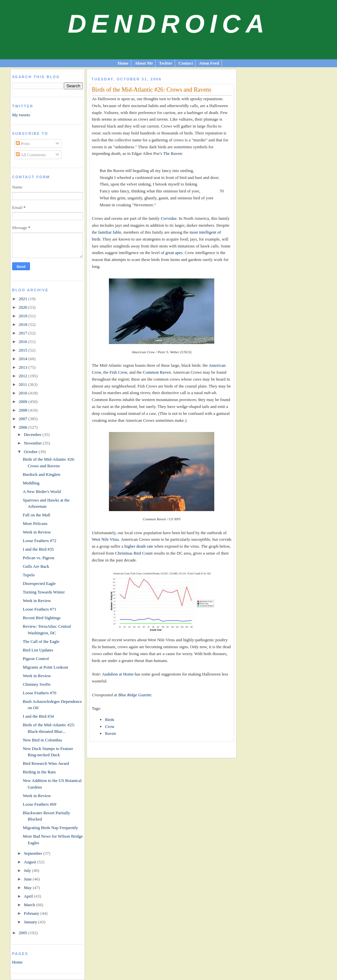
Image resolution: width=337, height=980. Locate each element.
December (33, 434)
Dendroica (169, 24)
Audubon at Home (118, 674)
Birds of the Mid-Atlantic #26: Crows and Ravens (152, 90)
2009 (24, 402)
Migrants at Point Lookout (45, 667)
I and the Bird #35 (38, 549)
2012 (24, 376)
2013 (24, 367)
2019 (24, 316)
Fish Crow (118, 372)
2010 (24, 393)
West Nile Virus (105, 539)
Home (123, 63)
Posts (23, 144)
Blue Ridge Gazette (135, 695)
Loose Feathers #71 (39, 609)
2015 (24, 350)
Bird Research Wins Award (46, 763)
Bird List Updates (38, 650)
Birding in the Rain (39, 772)
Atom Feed (209, 63)
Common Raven (157, 372)
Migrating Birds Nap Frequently (50, 828)
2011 (24, 384)
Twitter (166, 63)
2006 (24, 427)
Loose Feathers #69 (39, 804)
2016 (24, 342)
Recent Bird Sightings (42, 618)
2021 (24, 299)
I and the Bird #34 (38, 716)
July (28, 870)
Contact (186, 63)
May (28, 888)
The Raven (173, 153)
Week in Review (37, 532)
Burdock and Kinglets (41, 474)
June (28, 879)
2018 (24, 324)
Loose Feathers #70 (39, 693)
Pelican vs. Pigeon (39, 558)
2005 (24, 933)
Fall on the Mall (36, 515)
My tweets (21, 115)
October (31, 452)
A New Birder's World (42, 491)
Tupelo (29, 575)
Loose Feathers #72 (39, 541)
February (32, 913)
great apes (174, 253)
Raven (110, 733)
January (31, 922)
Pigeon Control (36, 659)
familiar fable (110, 232)
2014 (24, 359)
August (30, 862)
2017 (24, 333)
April (29, 896)
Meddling (31, 483)
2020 (24, 307)
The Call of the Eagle (41, 641)
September (33, 853)
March (30, 905)
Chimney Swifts (37, 684)
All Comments (31, 155)
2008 (24, 410)
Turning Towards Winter (44, 592)
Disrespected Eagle (39, 583)
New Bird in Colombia (42, 740)
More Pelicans (35, 523)
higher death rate (139, 546)
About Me (144, 63)
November (33, 443)
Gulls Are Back (36, 566)
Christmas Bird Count (134, 553)
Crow (110, 726)
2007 (24, 419)
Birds (110, 720)
